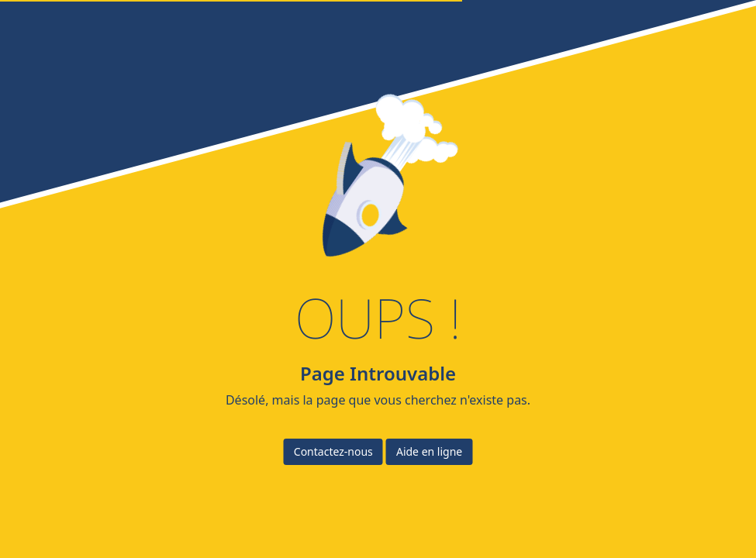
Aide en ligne (429, 451)
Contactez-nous (333, 451)
